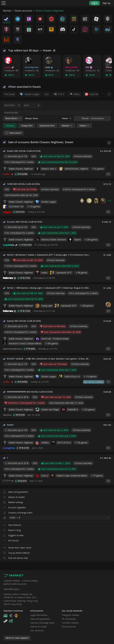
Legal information (39, 615)
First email (9, 94)
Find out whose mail (15, 557)
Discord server (69, 627)
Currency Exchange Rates (18, 511)
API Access (11, 539)
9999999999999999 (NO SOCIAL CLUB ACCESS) (30, 391)
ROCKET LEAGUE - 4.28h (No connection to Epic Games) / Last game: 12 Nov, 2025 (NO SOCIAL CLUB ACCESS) (49, 358)
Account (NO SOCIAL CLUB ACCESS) (24, 221)
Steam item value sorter (17, 546)
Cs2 (47, 94)
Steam (10, 424)
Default (10, 126)
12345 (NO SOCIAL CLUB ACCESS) (23, 183)
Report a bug (12, 529)
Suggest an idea (13, 534)
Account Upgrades (14, 506)
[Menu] (4, 3)
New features (12, 524)
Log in (94, 3)
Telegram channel (70, 615)
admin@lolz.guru (12, 589)
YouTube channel (70, 623)
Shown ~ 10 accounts (93, 118)
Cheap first (27, 126)
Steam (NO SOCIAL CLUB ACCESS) (24, 150)
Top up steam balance (16, 552)
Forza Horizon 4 (97, 94)
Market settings (13, 501)
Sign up (106, 3)
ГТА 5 (61, 94)
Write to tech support (17, 638)
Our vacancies (37, 630)
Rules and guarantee (15, 491)
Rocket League (30, 94)
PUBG (77, 94)
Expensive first (47, 126)
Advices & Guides (14, 496)
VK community (69, 619)
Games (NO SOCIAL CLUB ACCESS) (24, 320)
